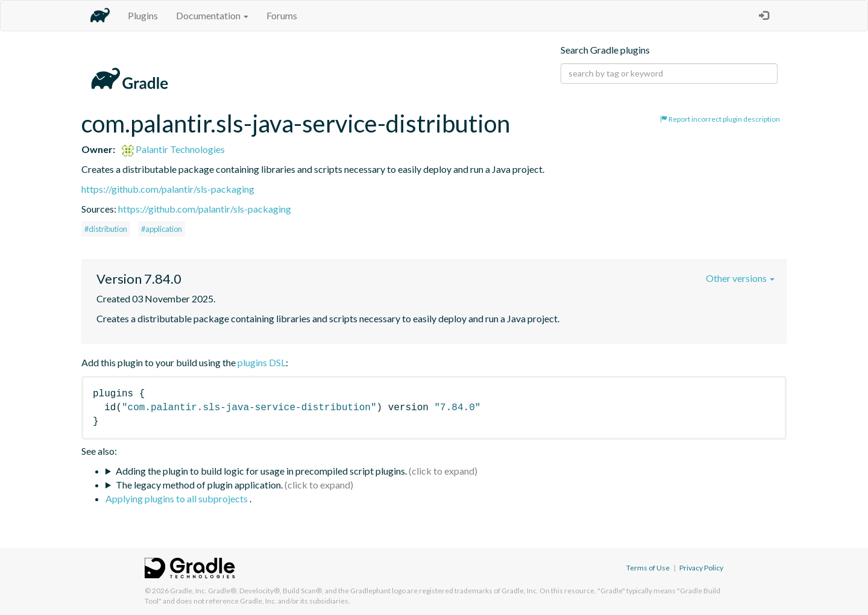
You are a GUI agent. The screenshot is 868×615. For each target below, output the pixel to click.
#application (162, 229)
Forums (282, 15)
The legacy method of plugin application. (199, 485)
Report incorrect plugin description (720, 119)
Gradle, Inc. (188, 591)
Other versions (740, 278)
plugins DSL (262, 362)
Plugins (143, 15)
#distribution (106, 229)
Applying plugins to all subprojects (178, 498)
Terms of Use (648, 568)
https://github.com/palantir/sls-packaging (168, 189)
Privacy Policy (701, 568)
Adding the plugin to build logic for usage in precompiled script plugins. (261, 471)
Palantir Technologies (173, 149)
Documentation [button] (212, 15)
